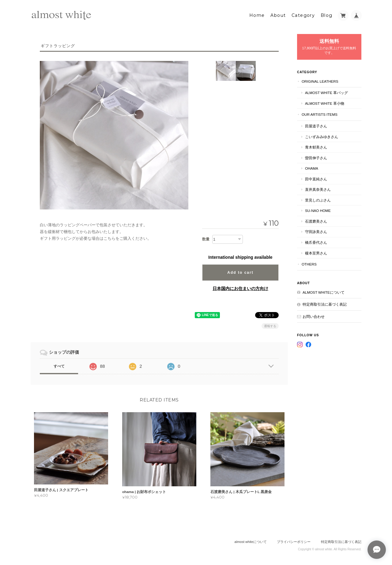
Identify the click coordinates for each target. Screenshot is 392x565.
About (278, 14)
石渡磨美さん (316, 220)
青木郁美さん (316, 146)
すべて (59, 365)
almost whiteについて (324, 291)
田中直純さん (316, 178)
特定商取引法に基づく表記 (325, 303)
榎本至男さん (316, 252)
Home (257, 14)
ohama (312, 167)
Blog (327, 14)
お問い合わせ (314, 315)
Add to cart (240, 271)
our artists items (320, 113)
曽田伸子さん (316, 157)
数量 (206, 238)
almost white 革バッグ (326, 92)
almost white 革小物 (325, 102)
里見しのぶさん (318, 199)
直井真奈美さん (318, 188)
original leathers (320, 80)
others (309, 263)
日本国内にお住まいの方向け (240, 287)
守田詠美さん (316, 231)
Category (303, 14)
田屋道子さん (316, 125)
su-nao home (318, 210)
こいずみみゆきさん (322, 136)
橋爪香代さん (316, 241)
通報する (270, 325)
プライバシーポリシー (294, 541)
